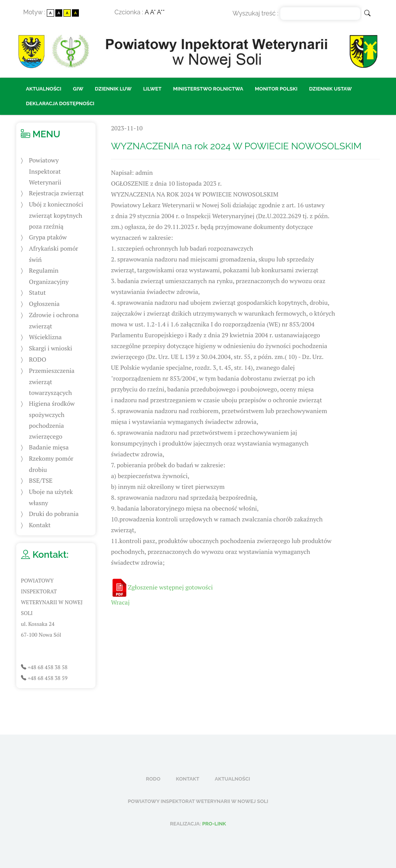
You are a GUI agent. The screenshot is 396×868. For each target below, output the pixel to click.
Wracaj (120, 602)
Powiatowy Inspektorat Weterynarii (45, 171)
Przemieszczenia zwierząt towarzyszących (52, 382)
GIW (78, 89)
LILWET (152, 89)
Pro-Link (214, 824)
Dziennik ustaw (330, 89)
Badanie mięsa (49, 447)
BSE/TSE (41, 480)
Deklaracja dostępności (60, 103)
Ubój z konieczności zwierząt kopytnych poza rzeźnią (56, 215)
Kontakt (40, 525)
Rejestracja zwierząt (56, 193)
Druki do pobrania (54, 514)
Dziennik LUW (113, 89)
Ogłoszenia (44, 304)
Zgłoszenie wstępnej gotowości (171, 587)
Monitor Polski (276, 89)
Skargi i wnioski (51, 348)
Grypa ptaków (48, 237)
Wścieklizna (45, 337)
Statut (38, 292)
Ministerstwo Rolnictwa (208, 89)
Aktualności (44, 89)
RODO (38, 359)
